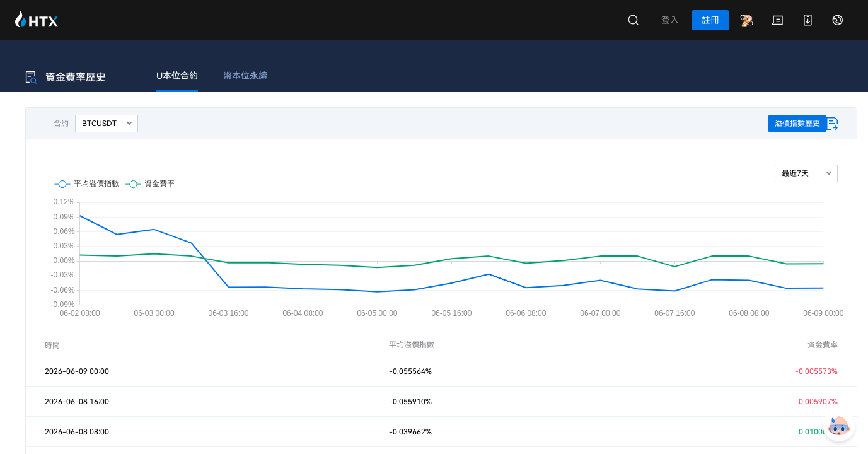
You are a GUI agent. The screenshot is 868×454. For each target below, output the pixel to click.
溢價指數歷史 (797, 124)
